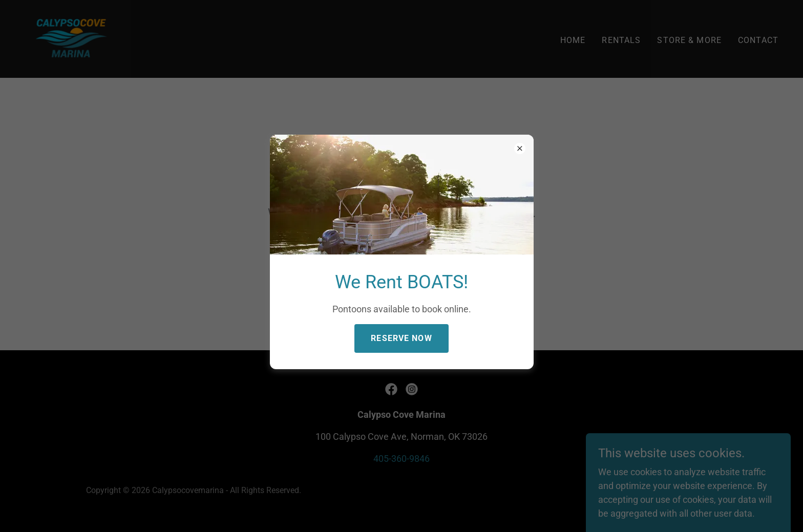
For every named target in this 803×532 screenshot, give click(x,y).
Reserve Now (401, 338)
